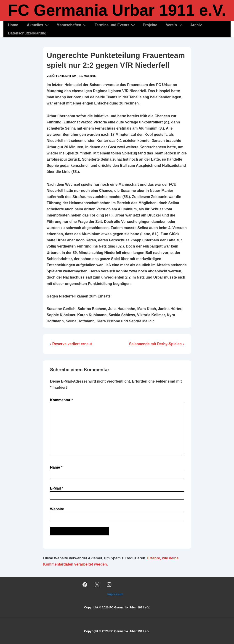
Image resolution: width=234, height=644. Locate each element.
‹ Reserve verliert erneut (71, 344)
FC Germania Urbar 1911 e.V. (117, 10)
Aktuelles (38, 25)
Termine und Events (115, 25)
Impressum (115, 594)
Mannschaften (72, 25)
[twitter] (97, 584)
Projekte (150, 25)
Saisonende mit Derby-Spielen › (157, 344)
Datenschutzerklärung (27, 33)
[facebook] (85, 584)
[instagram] (109, 584)
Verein (175, 25)
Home (13, 25)
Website (57, 509)
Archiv (196, 25)
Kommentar (61, 400)
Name (55, 467)
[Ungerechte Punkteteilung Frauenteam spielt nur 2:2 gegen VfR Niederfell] (87, 76)
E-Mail (55, 488)
